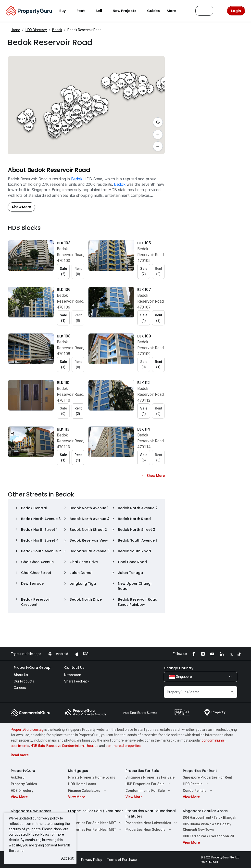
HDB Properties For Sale (148, 784)
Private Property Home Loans (92, 777)
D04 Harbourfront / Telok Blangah (210, 818)
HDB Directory (36, 30)
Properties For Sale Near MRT (95, 823)
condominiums (213, 740)
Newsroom (73, 675)
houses (93, 746)
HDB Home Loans (82, 784)
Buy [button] (65, 11)
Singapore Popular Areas (205, 811)
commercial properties (123, 746)
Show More (21, 207)
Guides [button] (153, 11)
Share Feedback (77, 681)
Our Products (24, 681)
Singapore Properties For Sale (150, 777)
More (174, 11)
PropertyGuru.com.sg (27, 730)
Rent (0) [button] (78, 271)
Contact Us (74, 668)
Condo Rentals (198, 791)
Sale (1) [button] (63, 318)
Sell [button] (102, 11)
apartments (20, 746)
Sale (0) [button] (144, 364)
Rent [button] (84, 11)
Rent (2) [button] (158, 318)
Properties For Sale (142, 771)
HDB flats (38, 746)
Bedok (57, 30)
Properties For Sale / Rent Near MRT (96, 814)
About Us (21, 675)
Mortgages (78, 771)
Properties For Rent (200, 771)
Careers (20, 688)
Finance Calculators (88, 791)
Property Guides (24, 784)
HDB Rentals (196, 784)
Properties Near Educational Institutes (151, 814)
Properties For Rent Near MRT (95, 830)
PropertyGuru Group (32, 668)
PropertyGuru (23, 771)
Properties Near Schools (149, 830)
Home (15, 30)
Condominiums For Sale (149, 791)
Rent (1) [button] (158, 364)
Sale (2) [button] (63, 271)
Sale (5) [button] (144, 458)
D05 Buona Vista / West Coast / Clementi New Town (207, 827)
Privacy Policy (39, 834)
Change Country (179, 668)
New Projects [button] (127, 11)
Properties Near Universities (152, 823)
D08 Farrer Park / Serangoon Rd (208, 836)
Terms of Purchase (122, 860)
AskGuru (18, 777)
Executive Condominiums (66, 746)
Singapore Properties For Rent (207, 777)
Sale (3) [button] (63, 364)
